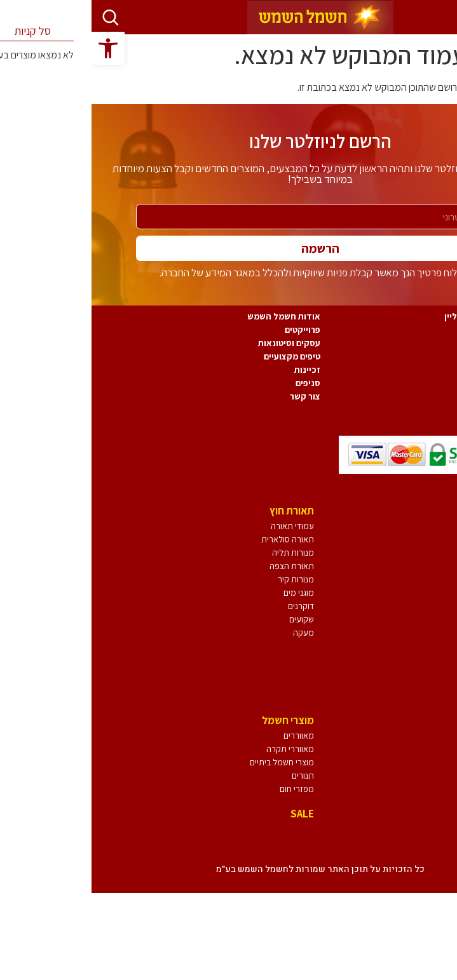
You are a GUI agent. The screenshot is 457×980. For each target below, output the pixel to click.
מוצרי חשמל (196, 720)
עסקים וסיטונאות (198, 343)
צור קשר (214, 396)
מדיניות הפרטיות (420, 343)
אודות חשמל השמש (192, 316)
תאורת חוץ (200, 511)
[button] (17, 48)
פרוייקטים (211, 330)
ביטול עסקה (429, 356)
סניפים (216, 383)
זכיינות (216, 370)
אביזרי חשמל (417, 840)
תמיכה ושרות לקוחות (412, 410)
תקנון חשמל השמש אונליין (402, 316)
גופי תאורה (422, 511)
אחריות (437, 370)
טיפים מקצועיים (201, 356)
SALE (211, 814)
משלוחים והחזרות (418, 330)
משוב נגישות (428, 396)
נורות (434, 720)
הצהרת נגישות (424, 383)
